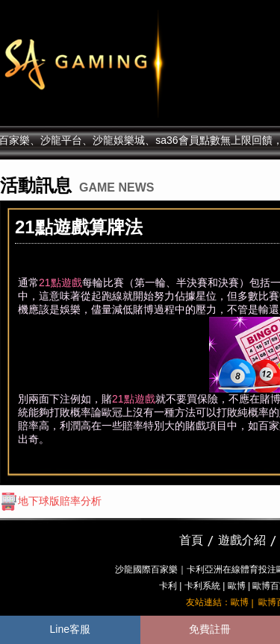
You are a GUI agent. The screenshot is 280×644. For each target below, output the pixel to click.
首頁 (191, 540)
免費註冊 (210, 629)
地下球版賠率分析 (51, 501)
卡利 (168, 586)
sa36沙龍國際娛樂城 (121, 63)
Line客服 (70, 629)
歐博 (237, 586)
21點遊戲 (60, 282)
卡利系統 (202, 586)
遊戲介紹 (242, 540)
